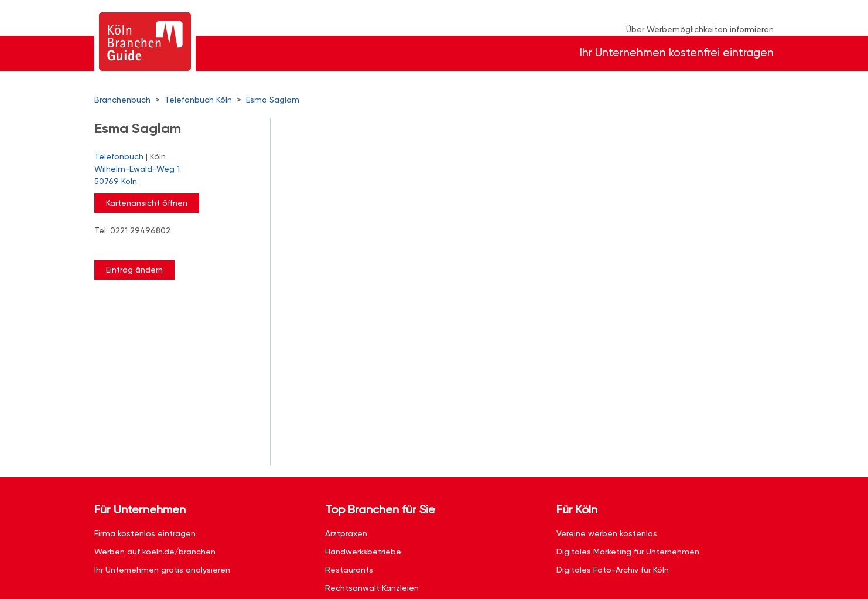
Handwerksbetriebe (363, 552)
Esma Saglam (273, 100)
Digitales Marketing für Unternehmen (628, 552)
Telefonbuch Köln (198, 100)
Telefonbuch (119, 156)
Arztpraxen (346, 533)
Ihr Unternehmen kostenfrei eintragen (677, 52)
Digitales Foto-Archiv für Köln (613, 570)
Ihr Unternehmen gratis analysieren (162, 570)
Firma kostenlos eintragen (145, 533)
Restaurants (349, 570)
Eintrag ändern (134, 270)
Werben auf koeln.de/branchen (155, 552)
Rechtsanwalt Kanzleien (372, 588)
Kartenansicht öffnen (147, 203)
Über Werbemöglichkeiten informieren (700, 29)
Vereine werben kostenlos (607, 533)
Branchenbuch (122, 100)
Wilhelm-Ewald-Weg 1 (176, 176)
